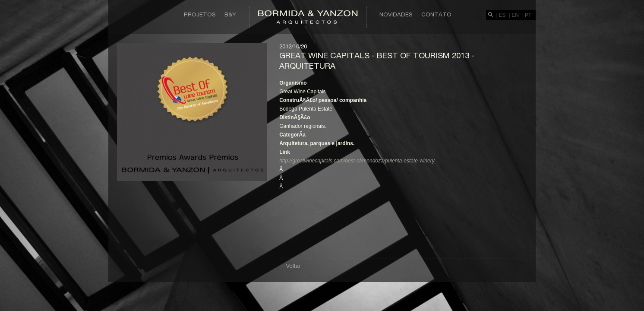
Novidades (396, 14)
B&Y (230, 14)
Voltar (293, 266)
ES (502, 15)
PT (528, 15)
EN (515, 15)
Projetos (200, 14)
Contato (436, 14)
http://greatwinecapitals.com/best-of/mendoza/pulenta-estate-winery (357, 161)
